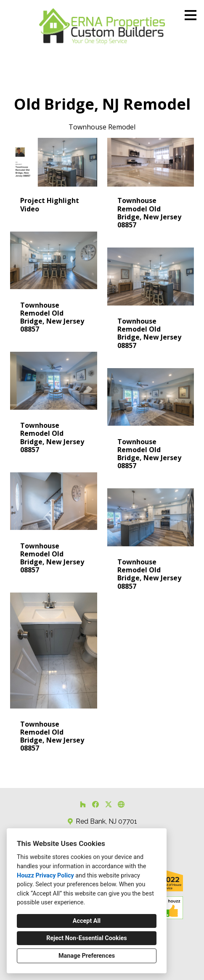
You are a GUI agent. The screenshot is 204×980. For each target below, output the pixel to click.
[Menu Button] (191, 15)
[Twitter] (108, 804)
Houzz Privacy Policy (45, 876)
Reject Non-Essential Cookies (86, 938)
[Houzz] (83, 804)
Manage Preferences (87, 956)
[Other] (121, 804)
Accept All (87, 921)
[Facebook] (96, 804)
